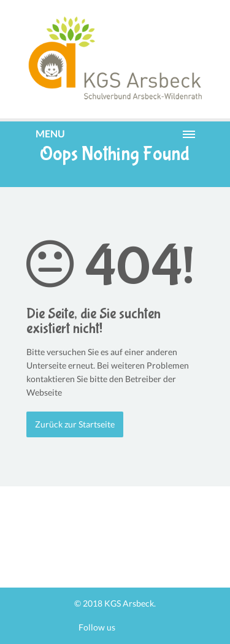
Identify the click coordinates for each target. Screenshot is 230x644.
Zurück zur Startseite (75, 424)
